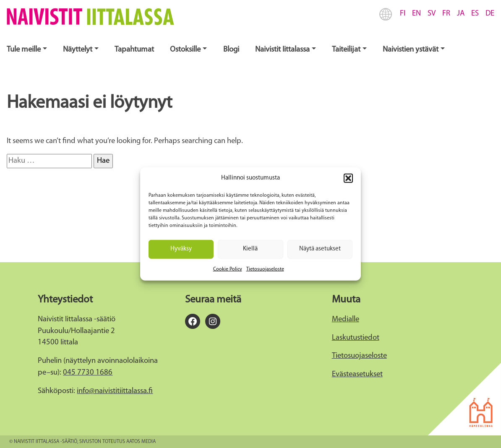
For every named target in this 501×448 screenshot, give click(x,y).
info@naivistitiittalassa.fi (115, 391)
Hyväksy (181, 249)
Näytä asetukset (320, 249)
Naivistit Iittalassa (282, 50)
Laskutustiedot (356, 338)
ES (475, 14)
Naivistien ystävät (411, 50)
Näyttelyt (78, 50)
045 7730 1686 (88, 373)
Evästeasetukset (357, 374)
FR (446, 14)
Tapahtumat (134, 50)
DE (490, 14)
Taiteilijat (346, 50)
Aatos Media (141, 442)
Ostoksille (185, 50)
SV (432, 14)
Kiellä (250, 249)
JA (461, 14)
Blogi (231, 50)
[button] (348, 178)
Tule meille (24, 50)
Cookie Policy (228, 269)
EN (416, 14)
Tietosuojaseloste (265, 269)
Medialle (346, 319)
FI (403, 14)
